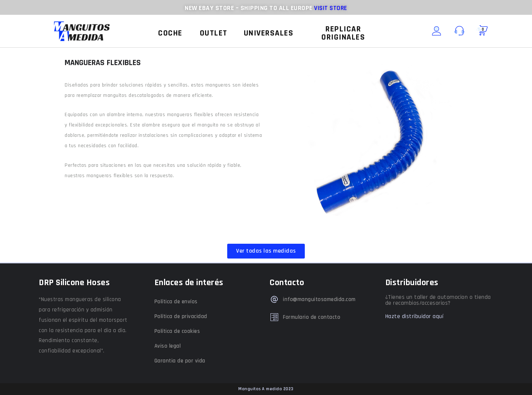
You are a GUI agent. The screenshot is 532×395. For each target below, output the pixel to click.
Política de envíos (176, 302)
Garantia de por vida (180, 361)
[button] (170, 33)
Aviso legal (168, 346)
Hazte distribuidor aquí (415, 316)
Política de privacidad (181, 316)
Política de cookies (177, 331)
